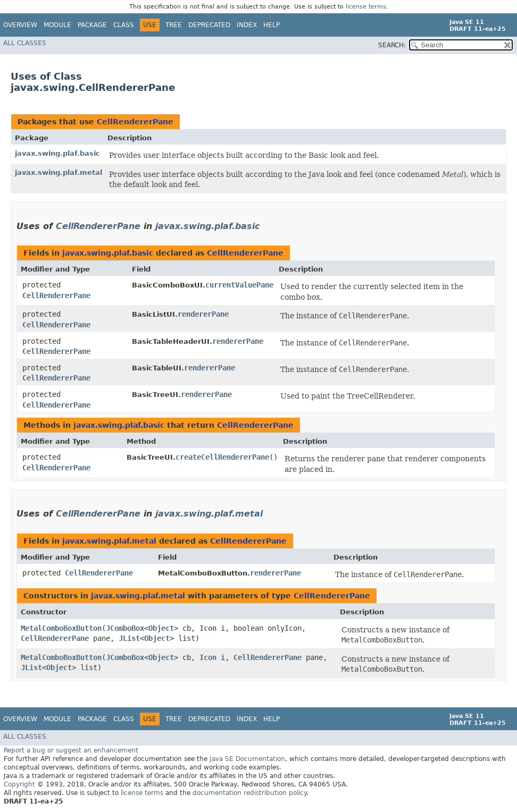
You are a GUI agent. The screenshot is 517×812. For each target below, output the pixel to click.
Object (161, 628)
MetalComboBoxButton (61, 628)
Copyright (19, 784)
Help (272, 25)
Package (92, 25)
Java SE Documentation (247, 759)
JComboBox (125, 628)
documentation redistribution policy (249, 793)
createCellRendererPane (222, 457)
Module (57, 25)
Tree (174, 25)
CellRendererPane (135, 122)
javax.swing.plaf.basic (57, 153)
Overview (20, 25)
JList (129, 638)
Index (247, 25)
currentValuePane (239, 285)
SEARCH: (392, 45)
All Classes (25, 43)
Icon (208, 628)
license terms (366, 7)
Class (124, 25)
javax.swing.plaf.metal (59, 172)
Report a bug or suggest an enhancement (71, 750)
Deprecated (209, 25)
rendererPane (203, 314)
